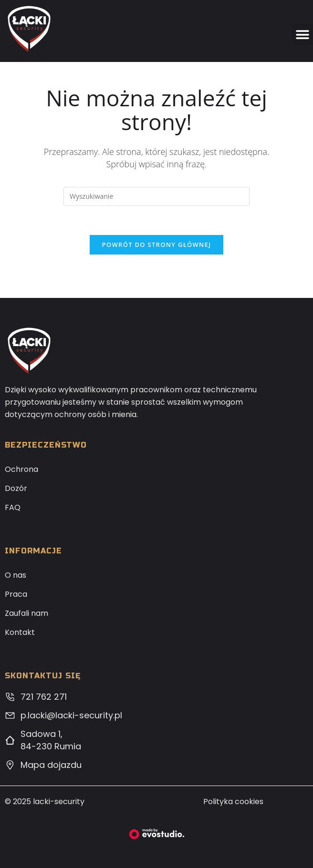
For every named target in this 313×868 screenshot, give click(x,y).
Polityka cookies (233, 802)
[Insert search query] (156, 196)
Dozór (16, 488)
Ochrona (21, 469)
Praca (16, 594)
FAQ (13, 507)
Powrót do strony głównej (157, 245)
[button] (302, 35)
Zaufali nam (26, 613)
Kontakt (20, 632)
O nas (16, 575)
